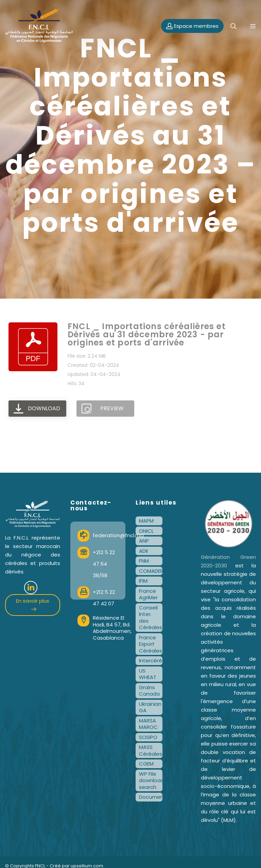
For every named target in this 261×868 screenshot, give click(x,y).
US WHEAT (148, 674)
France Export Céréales (151, 644)
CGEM (146, 764)
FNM (144, 561)
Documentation (151, 797)
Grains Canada (149, 691)
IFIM (143, 581)
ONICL (146, 531)
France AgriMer (148, 594)
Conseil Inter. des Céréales (151, 618)
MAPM (146, 521)
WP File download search (151, 780)
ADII (143, 551)
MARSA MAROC (148, 724)
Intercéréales (151, 661)
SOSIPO (148, 737)
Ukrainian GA (150, 707)
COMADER (151, 571)
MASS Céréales (151, 750)
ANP (144, 541)
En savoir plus (33, 604)
